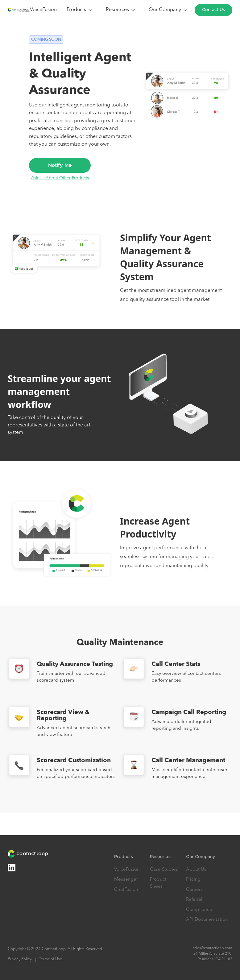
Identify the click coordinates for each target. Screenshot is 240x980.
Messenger (126, 880)
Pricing (193, 880)
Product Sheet (158, 883)
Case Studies (164, 870)
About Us (196, 870)
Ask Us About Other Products (60, 178)
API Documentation (207, 920)
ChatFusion (126, 890)
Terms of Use (50, 959)
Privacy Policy (20, 959)
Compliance (199, 910)
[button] (80, 10)
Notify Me (60, 165)
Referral (194, 900)
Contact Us (213, 10)
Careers (194, 890)
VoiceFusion (43, 10)
